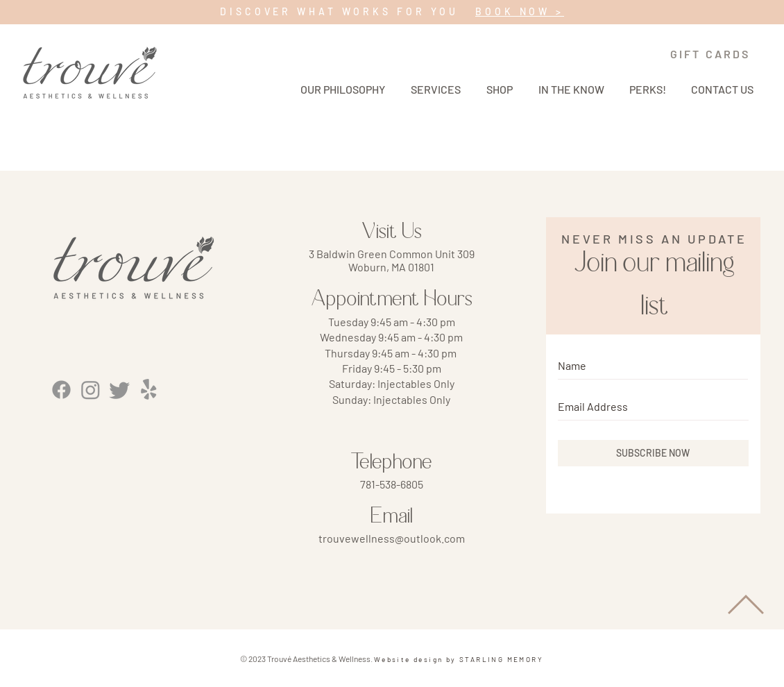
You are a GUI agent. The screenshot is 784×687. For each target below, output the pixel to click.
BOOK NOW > (520, 11)
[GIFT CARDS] (710, 54)
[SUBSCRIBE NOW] (653, 453)
